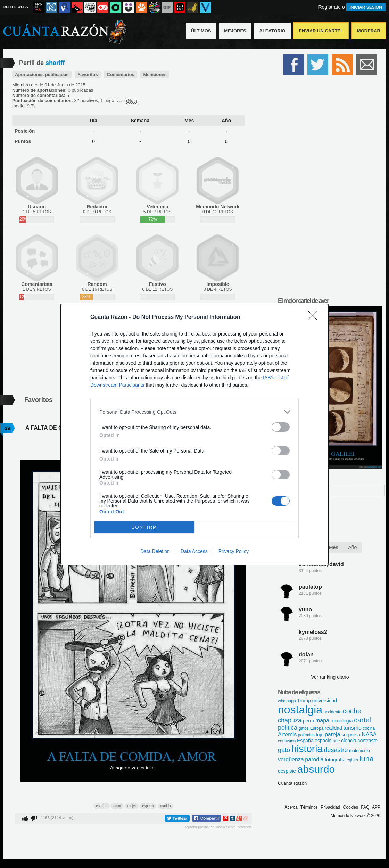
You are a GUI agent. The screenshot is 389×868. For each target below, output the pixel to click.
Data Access (194, 551)
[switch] (281, 427)
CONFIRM (144, 527)
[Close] (315, 317)
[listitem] (194, 412)
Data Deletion (155, 551)
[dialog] (194, 434)
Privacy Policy (234, 551)
